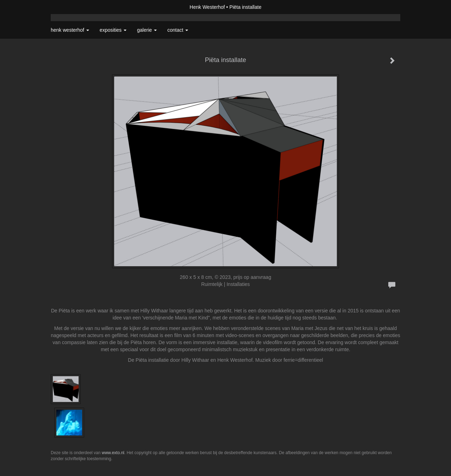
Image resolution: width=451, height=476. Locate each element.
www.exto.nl (113, 453)
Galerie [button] (147, 30)
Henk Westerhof (207, 7)
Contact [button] (178, 30)
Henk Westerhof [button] (70, 30)
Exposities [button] (113, 30)
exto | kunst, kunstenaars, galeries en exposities (71, 7)
